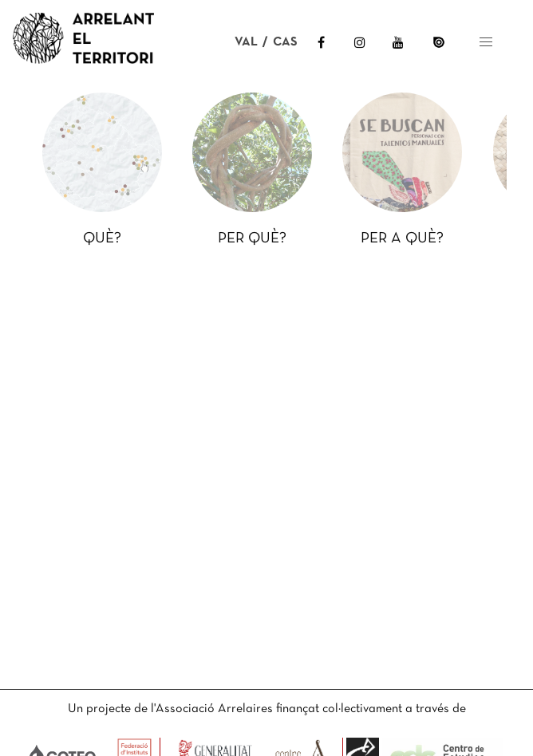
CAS (285, 42)
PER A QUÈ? (402, 239)
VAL (246, 42)
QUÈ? (102, 239)
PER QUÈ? (252, 239)
